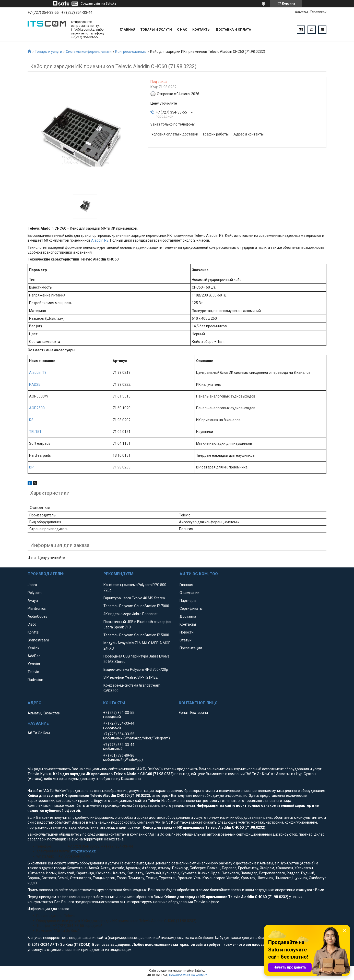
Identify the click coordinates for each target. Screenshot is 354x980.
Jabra (32, 585)
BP (31, 467)
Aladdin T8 (38, 373)
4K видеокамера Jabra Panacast (131, 614)
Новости (187, 632)
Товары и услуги (156, 29)
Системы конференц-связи (89, 52)
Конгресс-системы (131, 52)
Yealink (33, 648)
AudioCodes (37, 616)
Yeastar (34, 664)
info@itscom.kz (83, 851)
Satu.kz (200, 971)
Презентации (191, 648)
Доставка (188, 616)
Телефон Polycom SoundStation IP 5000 (136, 635)
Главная (128, 29)
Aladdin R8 (100, 240)
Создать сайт (90, 4)
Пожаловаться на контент (188, 975)
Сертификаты (191, 609)
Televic (33, 672)
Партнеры (188, 601)
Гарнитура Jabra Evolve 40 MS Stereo (134, 598)
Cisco (32, 624)
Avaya (33, 601)
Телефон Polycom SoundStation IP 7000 (136, 606)
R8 (31, 420)
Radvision (35, 680)
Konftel (33, 632)
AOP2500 (37, 408)
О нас (182, 29)
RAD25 (35, 384)
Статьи (186, 640)
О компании (190, 593)
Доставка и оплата (233, 29)
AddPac (34, 656)
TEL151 (35, 432)
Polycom (35, 593)
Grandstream (38, 640)
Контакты (201, 29)
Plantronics (37, 609)
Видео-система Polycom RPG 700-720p (136, 669)
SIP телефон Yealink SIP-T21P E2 (131, 677)
